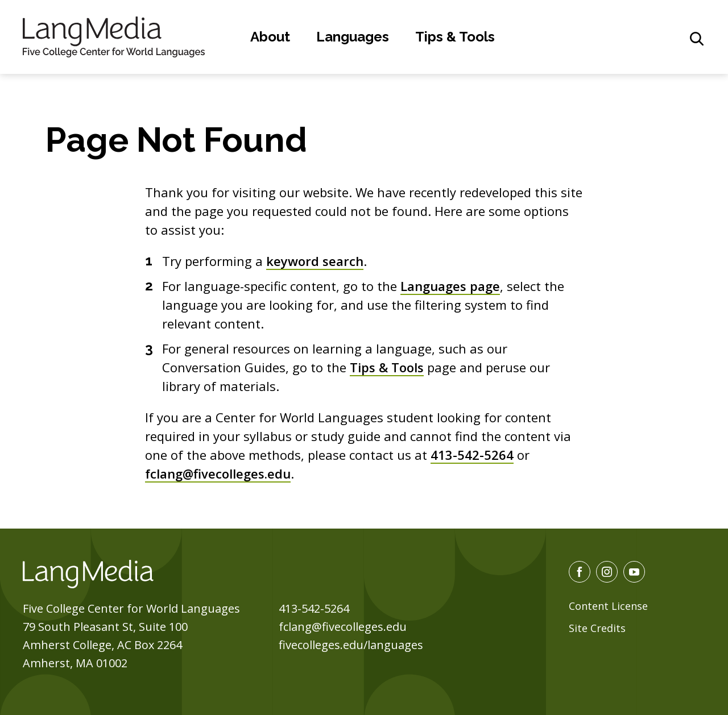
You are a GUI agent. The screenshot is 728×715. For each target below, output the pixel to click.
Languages (353, 37)
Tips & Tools (455, 37)
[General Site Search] (697, 39)
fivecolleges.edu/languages (351, 645)
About (270, 37)
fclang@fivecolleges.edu (218, 473)
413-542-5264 (472, 455)
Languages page (450, 286)
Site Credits (597, 628)
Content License (608, 606)
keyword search (315, 261)
